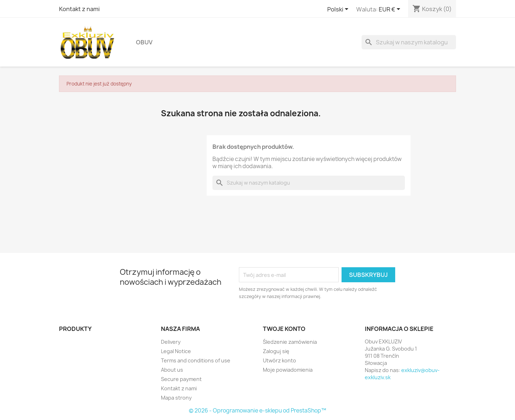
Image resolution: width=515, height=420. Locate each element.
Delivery (171, 342)
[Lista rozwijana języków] (339, 10)
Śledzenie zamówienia (290, 342)
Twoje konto (284, 329)
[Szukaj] (409, 42)
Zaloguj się (276, 351)
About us (172, 370)
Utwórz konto (279, 360)
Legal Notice (176, 351)
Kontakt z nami (79, 9)
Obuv (144, 42)
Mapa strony (176, 398)
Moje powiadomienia (288, 370)
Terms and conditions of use (196, 360)
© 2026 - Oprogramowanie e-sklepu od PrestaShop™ (257, 411)
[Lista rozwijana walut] (391, 10)
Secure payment (181, 379)
